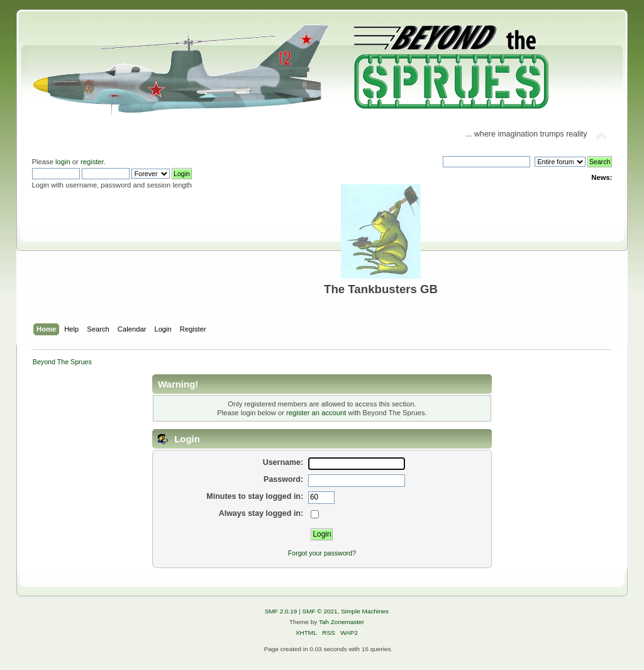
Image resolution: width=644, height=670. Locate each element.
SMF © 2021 (320, 611)
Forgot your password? (322, 553)
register (92, 162)
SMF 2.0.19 (281, 611)
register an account (316, 413)
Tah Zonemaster (341, 622)
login (63, 162)
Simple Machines (365, 611)
